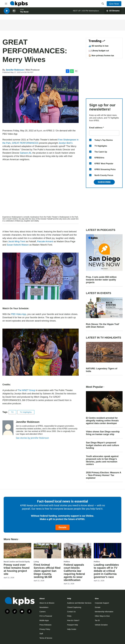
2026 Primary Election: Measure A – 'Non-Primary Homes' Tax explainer (104, 475)
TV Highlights (26, 412)
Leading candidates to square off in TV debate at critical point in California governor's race (106, 571)
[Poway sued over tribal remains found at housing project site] (17, 551)
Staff (41, 634)
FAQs (69, 616)
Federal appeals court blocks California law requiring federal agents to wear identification (74, 572)
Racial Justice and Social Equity (17, 562)
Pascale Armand (45, 241)
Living (36, 562)
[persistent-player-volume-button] (14, 12)
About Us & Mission (47, 603)
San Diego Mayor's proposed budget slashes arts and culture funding (102, 445)
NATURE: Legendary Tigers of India (102, 370)
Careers (42, 612)
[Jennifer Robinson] (8, 428)
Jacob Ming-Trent (17, 241)
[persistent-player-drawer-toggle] (113, 12)
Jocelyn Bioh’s (66, 143)
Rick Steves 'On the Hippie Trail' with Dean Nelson (103, 326)
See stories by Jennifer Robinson (32, 438)
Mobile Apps (44, 620)
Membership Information (104, 612)
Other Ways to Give (102, 616)
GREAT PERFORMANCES (25, 143)
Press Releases (45, 625)
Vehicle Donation (101, 625)
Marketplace (94, 12)
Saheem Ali (26, 153)
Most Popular (95, 387)
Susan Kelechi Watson (18, 245)
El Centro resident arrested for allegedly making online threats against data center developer (102, 421)
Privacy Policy (45, 629)
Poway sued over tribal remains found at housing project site (17, 569)
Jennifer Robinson (15, 70)
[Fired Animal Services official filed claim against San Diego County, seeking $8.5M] (47, 551)
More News (12, 539)
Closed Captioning (74, 607)
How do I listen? (73, 620)
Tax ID (97, 620)
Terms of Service (46, 638)
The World (24, 13)
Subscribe (104, 182)
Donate (62, 527)
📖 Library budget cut (99, 51)
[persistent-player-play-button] (7, 12)
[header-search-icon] (103, 4)
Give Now (114, 4)
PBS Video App (19, 314)
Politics (67, 562)
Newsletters (44, 607)
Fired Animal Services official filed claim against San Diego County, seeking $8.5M (47, 571)
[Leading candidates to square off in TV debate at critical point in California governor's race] (108, 551)
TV (12, 412)
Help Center (72, 629)
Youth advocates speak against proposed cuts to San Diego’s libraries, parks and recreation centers (102, 460)
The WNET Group (26, 390)
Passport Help (73, 625)
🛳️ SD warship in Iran (99, 46)
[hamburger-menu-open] (6, 4)
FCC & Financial (46, 616)
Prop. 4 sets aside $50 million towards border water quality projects (101, 280)
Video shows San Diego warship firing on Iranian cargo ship (103, 433)
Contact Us (71, 612)
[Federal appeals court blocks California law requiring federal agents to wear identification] (78, 551)
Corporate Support (102, 603)
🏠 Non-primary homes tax (101, 55)
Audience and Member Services (79, 603)
